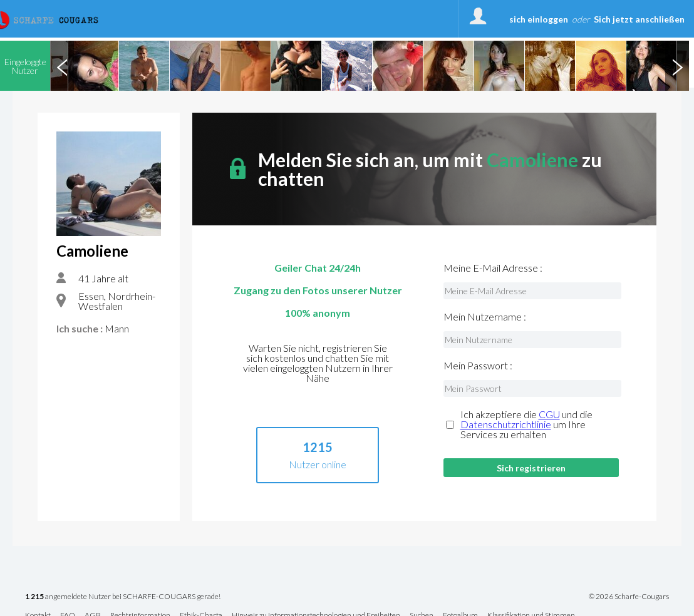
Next (677, 66)
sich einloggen (539, 19)
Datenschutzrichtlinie (506, 424)
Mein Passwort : (478, 366)
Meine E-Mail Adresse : (493, 268)
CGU (549, 414)
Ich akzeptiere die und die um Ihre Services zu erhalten (526, 424)
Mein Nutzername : (485, 317)
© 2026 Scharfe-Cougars (629, 597)
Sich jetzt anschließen (639, 19)
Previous (62, 66)
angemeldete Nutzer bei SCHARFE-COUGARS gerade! (123, 597)
